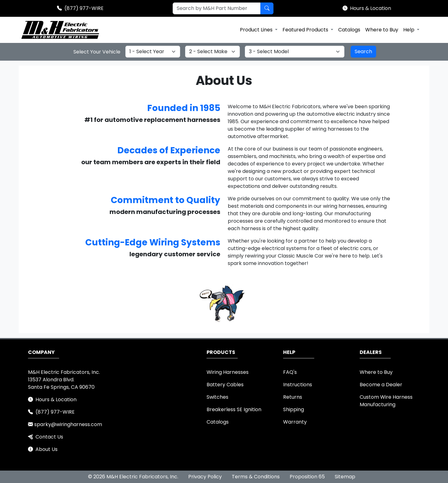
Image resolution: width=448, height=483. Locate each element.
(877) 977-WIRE (84, 8)
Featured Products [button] (306, 30)
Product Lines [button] (257, 30)
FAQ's (290, 372)
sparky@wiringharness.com (68, 424)
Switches (217, 397)
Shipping (294, 409)
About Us (47, 449)
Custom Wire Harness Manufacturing (386, 401)
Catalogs (349, 30)
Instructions (298, 385)
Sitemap (345, 477)
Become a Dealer (381, 385)
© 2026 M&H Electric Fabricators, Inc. (133, 477)
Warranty (295, 422)
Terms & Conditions (256, 477)
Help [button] (409, 30)
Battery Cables (225, 385)
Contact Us (49, 437)
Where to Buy (382, 30)
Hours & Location (371, 8)
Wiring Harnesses (228, 372)
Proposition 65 (307, 477)
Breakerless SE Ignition (234, 409)
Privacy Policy (205, 477)
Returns (293, 397)
